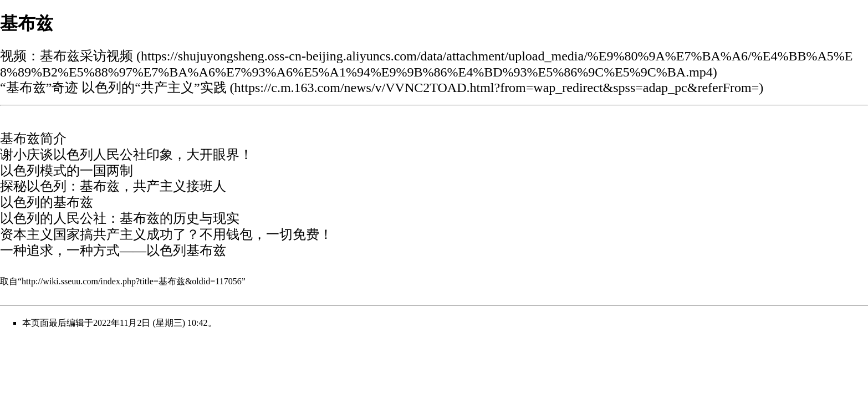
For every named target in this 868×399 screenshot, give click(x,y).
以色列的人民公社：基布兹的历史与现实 (120, 218)
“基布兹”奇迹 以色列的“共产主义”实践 (113, 88)
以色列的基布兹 (47, 202)
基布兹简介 (33, 139)
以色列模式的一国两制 (67, 171)
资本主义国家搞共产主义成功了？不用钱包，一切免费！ (166, 234)
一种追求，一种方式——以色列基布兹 (113, 250)
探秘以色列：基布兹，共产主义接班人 (113, 186)
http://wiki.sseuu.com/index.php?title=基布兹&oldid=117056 (132, 281)
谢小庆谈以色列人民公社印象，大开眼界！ (126, 155)
